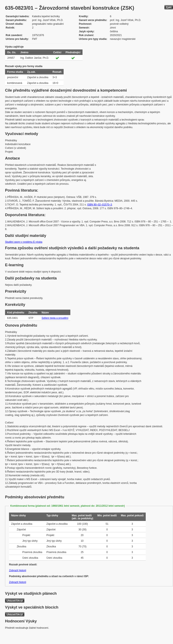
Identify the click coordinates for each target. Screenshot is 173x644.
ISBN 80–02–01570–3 (100, 205)
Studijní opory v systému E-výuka (24, 242)
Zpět (169, 7)
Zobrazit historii (18, 570)
